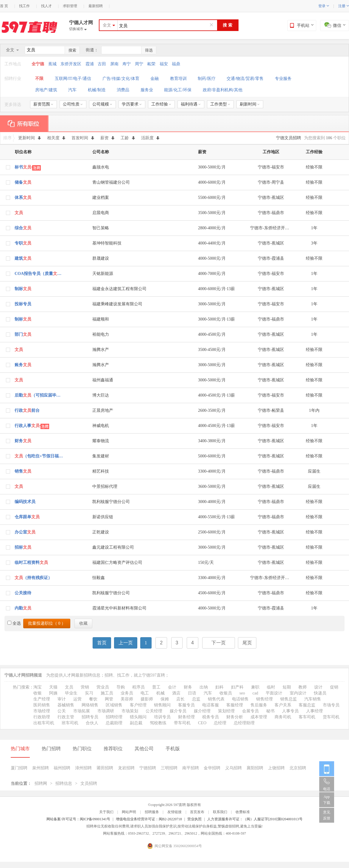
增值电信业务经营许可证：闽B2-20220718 (149, 819)
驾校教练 (158, 723)
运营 (77, 699)
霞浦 (90, 64)
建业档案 (101, 198)
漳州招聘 (83, 768)
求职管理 (70, 6)
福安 (164, 64)
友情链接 (174, 812)
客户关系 (283, 705)
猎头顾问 (138, 717)
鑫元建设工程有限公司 (113, 547)
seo (242, 693)
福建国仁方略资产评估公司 (117, 563)
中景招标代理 (105, 486)
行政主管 (66, 717)
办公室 (25, 532)
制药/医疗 (207, 79)
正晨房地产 (103, 410)
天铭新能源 (103, 274)
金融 (155, 79)
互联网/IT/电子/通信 (73, 79)
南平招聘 (191, 768)
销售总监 (289, 699)
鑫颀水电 (101, 167)
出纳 (204, 687)
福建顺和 (101, 319)
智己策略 (101, 228)
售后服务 (259, 705)
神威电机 (101, 426)
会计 (172, 687)
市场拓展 (82, 711)
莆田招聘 (105, 768)
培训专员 (162, 717)
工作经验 (161, 104)
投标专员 (23, 304)
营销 (85, 687)
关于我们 (106, 812)
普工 (156, 687)
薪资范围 (43, 104)
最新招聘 (96, 6)
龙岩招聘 (126, 768)
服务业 (147, 90)
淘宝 (38, 687)
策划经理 (226, 711)
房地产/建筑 (46, 90)
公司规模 (102, 104)
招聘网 (41, 783)
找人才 (46, 6)
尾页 (247, 643)
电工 (145, 693)
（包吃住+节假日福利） (39, 456)
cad (255, 693)
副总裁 (136, 723)
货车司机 (331, 717)
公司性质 (73, 104)
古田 (102, 64)
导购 (121, 687)
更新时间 (30, 138)
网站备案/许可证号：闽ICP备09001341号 (78, 819)
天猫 (53, 687)
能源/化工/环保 (178, 90)
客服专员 (186, 705)
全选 (14, 623)
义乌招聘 (233, 768)
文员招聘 (89, 783)
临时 (271, 687)
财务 (23, 441)
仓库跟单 (27, 517)
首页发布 (197, 812)
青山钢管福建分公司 (111, 182)
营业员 (103, 687)
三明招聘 (169, 768)
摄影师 (147, 699)
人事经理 (314, 711)
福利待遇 (191, 104)
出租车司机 (44, 723)
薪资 (108, 138)
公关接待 (23, 593)
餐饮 (93, 699)
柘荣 (151, 64)
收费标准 (243, 812)
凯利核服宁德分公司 (111, 502)
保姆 (165, 699)
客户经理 (138, 705)
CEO (202, 723)
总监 (196, 699)
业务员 (127, 693)
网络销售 (90, 705)
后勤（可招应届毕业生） (39, 395)
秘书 (270, 711)
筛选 (149, 50)
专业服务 (283, 79)
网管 (109, 699)
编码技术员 (25, 502)
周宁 (139, 64)
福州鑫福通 (103, 380)
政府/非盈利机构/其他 (223, 90)
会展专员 (250, 711)
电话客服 (211, 705)
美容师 (127, 699)
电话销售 (240, 699)
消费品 (123, 90)
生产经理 (42, 699)
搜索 (72, 50)
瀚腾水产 (101, 350)
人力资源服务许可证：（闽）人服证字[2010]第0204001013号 (255, 819)
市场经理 (42, 711)
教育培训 (178, 79)
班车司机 (70, 723)
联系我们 (220, 812)
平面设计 (274, 693)
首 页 (4, 6)
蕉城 (52, 64)
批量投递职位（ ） (47, 623)
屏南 (114, 64)
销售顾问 (162, 705)
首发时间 (83, 138)
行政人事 (27, 426)
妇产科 (237, 687)
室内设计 (298, 693)
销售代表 (216, 699)
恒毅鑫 (99, 578)
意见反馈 (327, 815)
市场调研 (106, 711)
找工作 (24, 6)
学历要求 (132, 104)
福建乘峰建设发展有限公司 (117, 304)
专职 (23, 243)
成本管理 (259, 717)
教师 (303, 687)
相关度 (56, 138)
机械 (161, 693)
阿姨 (53, 693)
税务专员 (211, 717)
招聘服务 (152, 812)
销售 (23, 471)
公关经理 (154, 711)
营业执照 (194, 819)
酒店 (176, 693)
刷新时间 (250, 104)
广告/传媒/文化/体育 (121, 79)
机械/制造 (97, 90)
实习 (89, 693)
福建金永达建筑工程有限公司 (119, 289)
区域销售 (114, 705)
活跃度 (151, 138)
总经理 (220, 723)
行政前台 (27, 410)
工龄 (128, 138)
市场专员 (331, 705)
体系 (23, 198)
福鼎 (176, 64)
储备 (23, 182)
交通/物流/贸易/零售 (245, 79)
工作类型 (220, 104)
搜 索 (228, 25)
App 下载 (327, 800)
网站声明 (129, 812)
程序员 (138, 687)
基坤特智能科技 (107, 243)
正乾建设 (101, 532)
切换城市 (78, 29)
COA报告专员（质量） (39, 274)
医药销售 (42, 705)
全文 (107, 25)
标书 (23, 167)
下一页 (219, 643)
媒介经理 (202, 711)
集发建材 (101, 456)
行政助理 (42, 717)
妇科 (219, 687)
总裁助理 (114, 723)
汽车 (72, 90)
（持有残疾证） (33, 578)
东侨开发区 (71, 64)
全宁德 (38, 64)
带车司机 (182, 723)
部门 (23, 334)
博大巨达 (101, 395)
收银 (38, 693)
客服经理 (235, 705)
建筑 (23, 258)
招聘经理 (114, 717)
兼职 (255, 687)
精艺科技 (101, 471)
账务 (23, 365)
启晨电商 (101, 213)
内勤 (23, 608)
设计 (318, 687)
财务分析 (235, 717)
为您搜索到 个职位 (325, 138)
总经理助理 (244, 723)
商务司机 (283, 717)
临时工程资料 (31, 563)
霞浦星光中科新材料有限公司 (119, 608)
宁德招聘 (148, 768)
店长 (180, 699)
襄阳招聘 (255, 768)
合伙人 (92, 723)
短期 (287, 687)
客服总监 (307, 705)
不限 (39, 79)
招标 (23, 547)
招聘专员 (90, 717)
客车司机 (307, 717)
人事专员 (290, 711)
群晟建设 (101, 258)
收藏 (83, 623)
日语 (192, 693)
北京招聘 (298, 768)
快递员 (320, 693)
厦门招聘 (19, 768)
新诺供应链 (103, 517)
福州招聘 (62, 768)
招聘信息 (64, 783)
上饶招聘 (276, 768)
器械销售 (66, 705)
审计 (62, 699)
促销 (334, 687)
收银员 (226, 693)
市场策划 (130, 711)
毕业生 (71, 693)
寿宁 (127, 64)
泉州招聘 (40, 768)
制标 (23, 289)
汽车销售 (313, 699)
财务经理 (186, 717)
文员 (69, 687)
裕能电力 (101, 334)
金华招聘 (212, 768)
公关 (62, 711)
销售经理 (264, 699)
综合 (23, 228)
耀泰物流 (101, 441)
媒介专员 (178, 711)
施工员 (107, 693)
